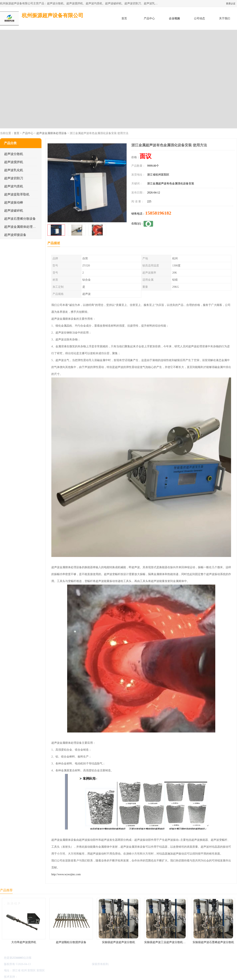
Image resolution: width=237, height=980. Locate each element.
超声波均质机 (14, 186)
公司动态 (199, 18)
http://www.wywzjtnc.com (66, 874)
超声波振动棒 (14, 202)
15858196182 (158, 213)
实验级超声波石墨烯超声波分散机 (213, 942)
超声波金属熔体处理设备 (52, 133)
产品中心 (149, 18)
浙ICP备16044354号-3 (44, 964)
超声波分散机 (14, 154)
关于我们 (225, 18)
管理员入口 (52, 977)
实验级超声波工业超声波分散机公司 (166, 942)
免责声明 (39, 977)
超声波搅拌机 (14, 162)
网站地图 (65, 977)
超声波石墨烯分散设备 (20, 219)
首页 (124, 18)
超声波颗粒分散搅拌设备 (71, 942)
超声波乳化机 (14, 170)
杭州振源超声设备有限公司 (75, 964)
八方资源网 (25, 977)
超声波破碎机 (14, 211)
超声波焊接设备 (15, 235)
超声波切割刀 (14, 178)
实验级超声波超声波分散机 (118, 942)
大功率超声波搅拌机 (24, 942)
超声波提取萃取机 (17, 194)
